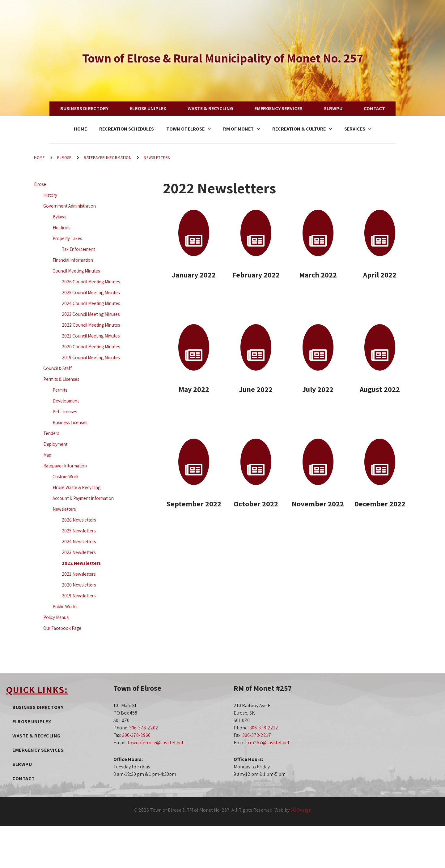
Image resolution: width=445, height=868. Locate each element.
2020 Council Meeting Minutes (91, 347)
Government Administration (70, 206)
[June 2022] (256, 347)
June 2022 (256, 389)
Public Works (65, 606)
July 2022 (318, 389)
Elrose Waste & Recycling (76, 487)
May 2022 (194, 389)
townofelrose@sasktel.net (156, 743)
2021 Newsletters (79, 574)
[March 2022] (318, 233)
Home (80, 129)
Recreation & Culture (302, 129)
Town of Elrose (189, 129)
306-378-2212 (264, 728)
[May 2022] (194, 347)
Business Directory (84, 108)
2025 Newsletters (79, 531)
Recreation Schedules (127, 129)
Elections (61, 228)
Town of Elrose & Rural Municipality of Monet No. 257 (223, 58)
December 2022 (380, 504)
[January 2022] (194, 233)
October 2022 (256, 504)
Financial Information (73, 260)
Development (66, 401)
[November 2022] (318, 462)
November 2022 (318, 504)
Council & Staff (57, 368)
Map (47, 455)
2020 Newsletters (79, 585)
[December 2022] (380, 462)
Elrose (64, 158)
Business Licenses (70, 422)
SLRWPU (333, 108)
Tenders (51, 433)
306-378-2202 (144, 728)
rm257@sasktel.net (269, 743)
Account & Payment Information (83, 498)
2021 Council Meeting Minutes (91, 336)
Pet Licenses (65, 412)
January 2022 (194, 275)
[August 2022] (380, 347)
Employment (55, 444)
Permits (60, 390)
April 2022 (380, 275)
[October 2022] (256, 462)
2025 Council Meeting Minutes (91, 292)
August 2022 (380, 389)
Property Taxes (67, 238)
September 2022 (194, 504)
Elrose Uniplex (148, 108)
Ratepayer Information (108, 158)
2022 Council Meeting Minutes (91, 325)
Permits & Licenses (61, 379)
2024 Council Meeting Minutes (91, 303)
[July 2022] (318, 347)
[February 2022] (256, 233)
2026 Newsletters (79, 520)
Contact (374, 108)
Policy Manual (56, 617)
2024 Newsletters (79, 541)
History (50, 195)
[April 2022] (380, 233)
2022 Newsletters (81, 563)
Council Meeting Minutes (76, 271)
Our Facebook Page (62, 628)
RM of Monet (242, 129)
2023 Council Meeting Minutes (91, 314)
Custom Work (66, 477)
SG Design (301, 810)
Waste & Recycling (210, 108)
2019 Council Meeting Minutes (91, 357)
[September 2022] (194, 462)
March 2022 (318, 275)
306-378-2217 (257, 735)
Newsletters (157, 158)
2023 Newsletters (79, 552)
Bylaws (59, 217)
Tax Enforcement (78, 249)
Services (358, 129)
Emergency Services (278, 108)
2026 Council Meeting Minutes (91, 282)
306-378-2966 (136, 735)
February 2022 (256, 275)
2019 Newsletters (79, 596)
